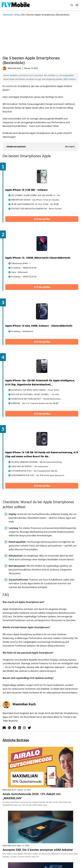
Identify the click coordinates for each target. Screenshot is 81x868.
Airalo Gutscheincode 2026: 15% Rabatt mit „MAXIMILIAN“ (32, 796)
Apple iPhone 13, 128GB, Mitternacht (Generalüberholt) (38, 258)
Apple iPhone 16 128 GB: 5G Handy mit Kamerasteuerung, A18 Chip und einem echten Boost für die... (42, 454)
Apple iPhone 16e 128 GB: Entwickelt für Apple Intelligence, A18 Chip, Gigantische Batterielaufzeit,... (40, 382)
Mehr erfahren (70, 79)
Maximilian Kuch (24, 704)
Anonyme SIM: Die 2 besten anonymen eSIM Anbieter (38, 850)
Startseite (8, 15)
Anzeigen (70, 147)
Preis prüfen (43, 219)
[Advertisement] (41, 36)
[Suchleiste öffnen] (72, 5)
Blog (17, 15)
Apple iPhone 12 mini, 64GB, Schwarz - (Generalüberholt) (39, 326)
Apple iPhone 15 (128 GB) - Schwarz (26, 190)
